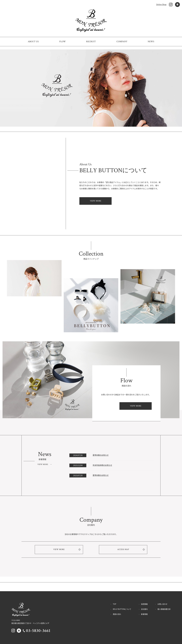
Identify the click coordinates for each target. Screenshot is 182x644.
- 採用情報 (143, 604)
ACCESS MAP (123, 549)
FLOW (62, 42)
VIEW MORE (96, 201)
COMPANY (122, 42)
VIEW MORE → (45, 464)
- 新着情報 (143, 614)
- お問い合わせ (161, 604)
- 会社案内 (143, 609)
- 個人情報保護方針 (163, 609)
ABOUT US (33, 42)
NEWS (151, 42)
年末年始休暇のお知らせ (102, 465)
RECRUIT (91, 42)
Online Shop (161, 4)
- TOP (113, 604)
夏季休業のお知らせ (101, 455)
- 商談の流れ (116, 614)
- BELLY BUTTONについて (121, 609)
